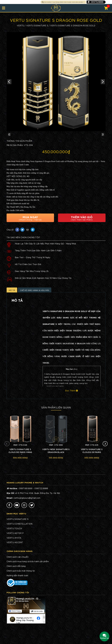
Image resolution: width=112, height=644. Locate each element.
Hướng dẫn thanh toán (17, 593)
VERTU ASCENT (15, 560)
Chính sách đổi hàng (16, 584)
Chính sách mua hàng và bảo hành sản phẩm (28, 579)
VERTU (20, 25)
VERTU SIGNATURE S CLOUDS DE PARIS (92, 468)
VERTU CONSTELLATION (20, 541)
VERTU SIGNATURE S (37, 25)
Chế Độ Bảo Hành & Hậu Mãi (38, 307)
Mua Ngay (30, 235)
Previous (9, 82)
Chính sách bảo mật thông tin (21, 588)
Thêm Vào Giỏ (82, 235)
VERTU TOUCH (14, 546)
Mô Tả (13, 307)
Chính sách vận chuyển (18, 574)
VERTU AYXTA (14, 555)
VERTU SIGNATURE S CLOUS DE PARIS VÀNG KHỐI (20, 469)
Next (103, 82)
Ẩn (75, 386)
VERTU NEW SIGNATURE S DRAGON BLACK (56, 468)
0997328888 (97, 2)
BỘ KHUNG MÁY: (55, 404)
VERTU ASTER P (15, 551)
